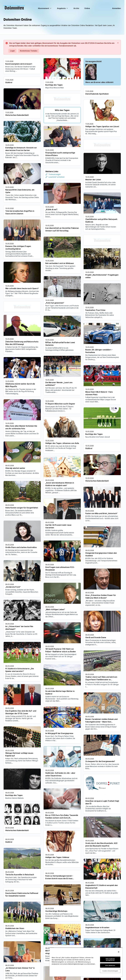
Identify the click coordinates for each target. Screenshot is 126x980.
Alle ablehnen (110, 965)
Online (87, 8)
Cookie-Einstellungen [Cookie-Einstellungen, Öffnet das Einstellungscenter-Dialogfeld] (110, 971)
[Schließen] (119, 952)
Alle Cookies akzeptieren (110, 959)
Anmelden (117, 8)
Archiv (76, 8)
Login (12, 51)
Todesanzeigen (55, 174)
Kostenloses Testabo (29, 51)
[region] (86, 962)
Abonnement (45, 8)
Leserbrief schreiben (57, 177)
